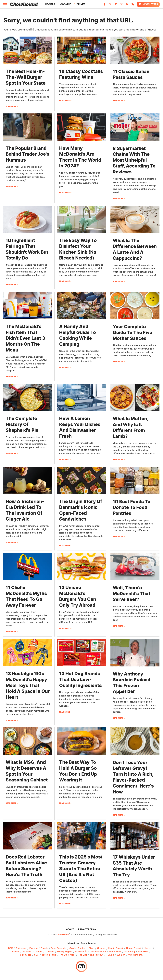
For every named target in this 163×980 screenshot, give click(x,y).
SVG (36, 955)
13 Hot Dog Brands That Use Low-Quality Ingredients (80, 679)
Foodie (44, 948)
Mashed (50, 952)
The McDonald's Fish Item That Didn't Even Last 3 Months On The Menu (25, 338)
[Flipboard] (116, 5)
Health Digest (116, 948)
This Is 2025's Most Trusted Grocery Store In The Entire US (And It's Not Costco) (81, 869)
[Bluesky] (127, 5)
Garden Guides (77, 948)
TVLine (110, 955)
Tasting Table (49, 955)
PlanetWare (115, 952)
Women (121, 955)
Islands (15, 952)
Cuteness (21, 948)
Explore (33, 948)
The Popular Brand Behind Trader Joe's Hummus (27, 154)
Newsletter (148, 4)
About (70, 929)
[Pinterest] (121, 5)
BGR (10, 948)
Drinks (81, 4)
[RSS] (133, 5)
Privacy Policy (87, 929)
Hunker (148, 948)
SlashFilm (143, 952)
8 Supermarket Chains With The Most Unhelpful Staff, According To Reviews (134, 160)
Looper (39, 952)
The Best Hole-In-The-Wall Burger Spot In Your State (26, 77)
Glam (91, 948)
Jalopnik (27, 952)
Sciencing (130, 952)
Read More (11, 106)
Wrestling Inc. (136, 955)
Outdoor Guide (98, 952)
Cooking (66, 4)
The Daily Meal (67, 955)
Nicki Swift (81, 952)
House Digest (133, 948)
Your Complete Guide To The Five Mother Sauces (132, 332)
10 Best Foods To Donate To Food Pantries (132, 507)
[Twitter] (110, 5)
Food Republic (59, 948)
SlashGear (26, 955)
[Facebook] (105, 5)
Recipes (50, 4)
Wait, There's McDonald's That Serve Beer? (132, 594)
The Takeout (97, 955)
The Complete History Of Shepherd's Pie (22, 424)
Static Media (62, 935)
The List (82, 955)
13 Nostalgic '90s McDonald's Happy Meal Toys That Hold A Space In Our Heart (28, 685)
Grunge (101, 948)
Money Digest (65, 952)
